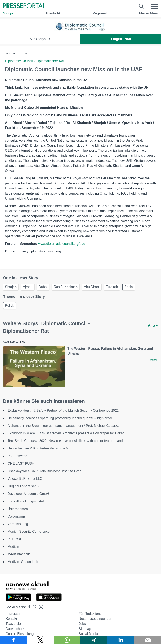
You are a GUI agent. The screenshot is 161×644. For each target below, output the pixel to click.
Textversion (14, 624)
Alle (153, 326)
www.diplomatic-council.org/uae (62, 244)
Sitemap (85, 629)
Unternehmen (18, 509)
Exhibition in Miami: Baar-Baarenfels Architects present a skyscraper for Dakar (66, 433)
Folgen (121, 39)
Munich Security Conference (29, 532)
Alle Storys (40, 39)
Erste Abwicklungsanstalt (26, 501)
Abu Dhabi (92, 287)
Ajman (28, 287)
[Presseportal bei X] (33, 607)
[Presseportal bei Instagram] (40, 607)
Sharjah (11, 287)
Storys (8, 13)
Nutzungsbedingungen (95, 619)
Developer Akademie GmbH (28, 494)
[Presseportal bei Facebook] (28, 607)
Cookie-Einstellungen (21, 634)
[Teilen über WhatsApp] (67, 640)
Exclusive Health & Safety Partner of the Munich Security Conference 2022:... (65, 411)
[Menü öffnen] (154, 6)
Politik (10, 306)
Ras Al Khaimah (66, 287)
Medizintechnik (19, 554)
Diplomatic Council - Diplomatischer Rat (35, 61)
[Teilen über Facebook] (13, 640)
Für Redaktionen (91, 614)
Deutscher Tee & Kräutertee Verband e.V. (38, 448)
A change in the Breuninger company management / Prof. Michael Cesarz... (64, 426)
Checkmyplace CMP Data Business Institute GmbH (46, 471)
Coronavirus (17, 516)
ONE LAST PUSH (21, 463)
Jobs (82, 624)
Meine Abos (149, 13)
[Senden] (148, 640)
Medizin (13, 547)
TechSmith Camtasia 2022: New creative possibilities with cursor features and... (67, 441)
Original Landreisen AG (25, 486)
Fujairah (112, 287)
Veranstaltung (18, 524)
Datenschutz (15, 629)
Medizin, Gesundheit (23, 562)
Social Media (88, 634)
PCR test (14, 539)
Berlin (129, 287)
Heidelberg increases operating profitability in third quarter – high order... (61, 418)
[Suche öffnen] (141, 6)
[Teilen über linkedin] (121, 640)
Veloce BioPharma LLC (25, 479)
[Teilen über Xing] (94, 640)
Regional (100, 13)
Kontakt (11, 619)
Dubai (43, 287)
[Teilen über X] (40, 640)
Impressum (14, 614)
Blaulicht (53, 13)
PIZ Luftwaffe (17, 456)
